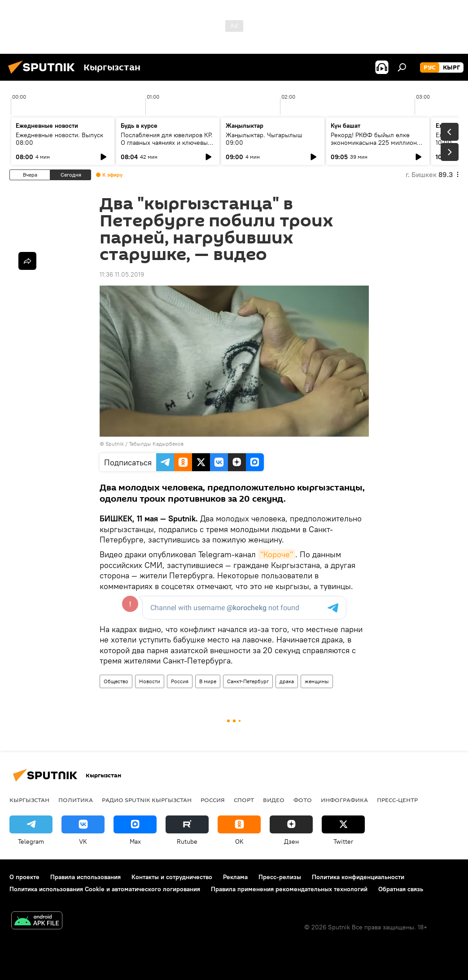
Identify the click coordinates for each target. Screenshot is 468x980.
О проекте (24, 877)
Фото (303, 800)
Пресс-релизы (280, 877)
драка (287, 681)
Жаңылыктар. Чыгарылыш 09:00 (264, 139)
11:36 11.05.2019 (122, 274)
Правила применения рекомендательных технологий (289, 889)
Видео (274, 800)
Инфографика (344, 800)
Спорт (244, 800)
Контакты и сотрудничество (172, 877)
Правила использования (85, 877)
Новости (150, 681)
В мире (208, 681)
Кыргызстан (29, 800)
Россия (180, 681)
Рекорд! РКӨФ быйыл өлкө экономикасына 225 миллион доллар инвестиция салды (374, 143)
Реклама (235, 877)
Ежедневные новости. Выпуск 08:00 (59, 139)
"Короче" (277, 554)
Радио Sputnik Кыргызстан (147, 800)
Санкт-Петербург (248, 681)
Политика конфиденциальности (358, 877)
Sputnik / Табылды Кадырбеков (144, 444)
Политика (76, 800)
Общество (116, 681)
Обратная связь (401, 889)
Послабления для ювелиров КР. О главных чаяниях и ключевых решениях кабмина (167, 143)
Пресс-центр (397, 800)
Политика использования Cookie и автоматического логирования (105, 889)
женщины (317, 681)
